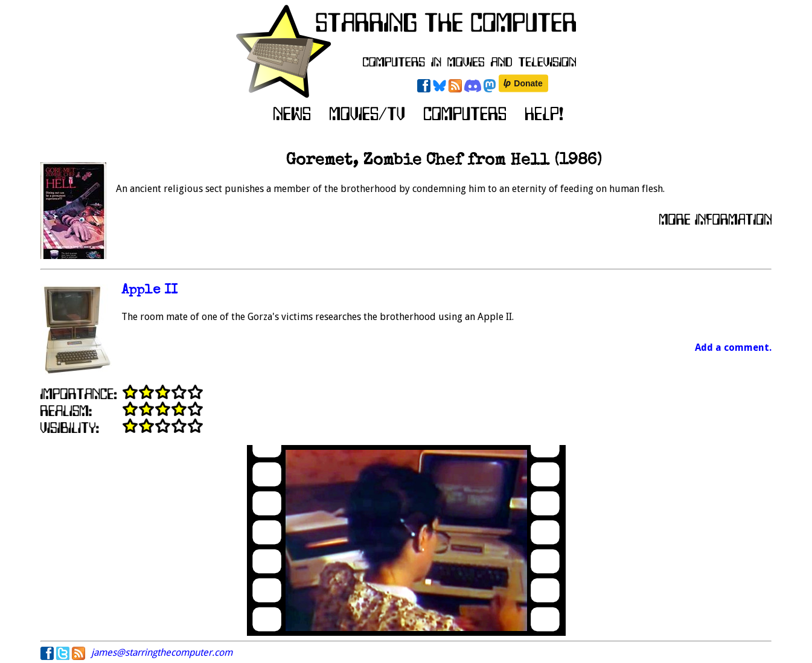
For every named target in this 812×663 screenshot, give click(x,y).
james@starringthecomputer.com (162, 652)
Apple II (149, 291)
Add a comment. (733, 348)
